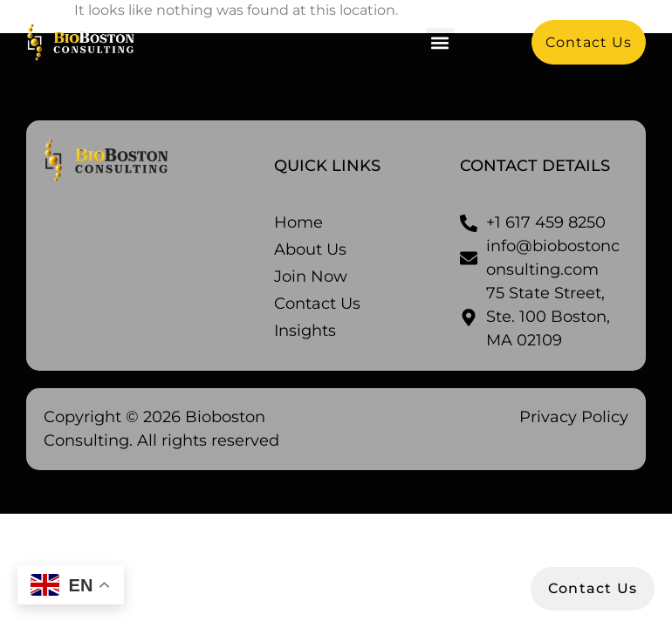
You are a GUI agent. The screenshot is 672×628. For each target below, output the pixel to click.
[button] (440, 42)
